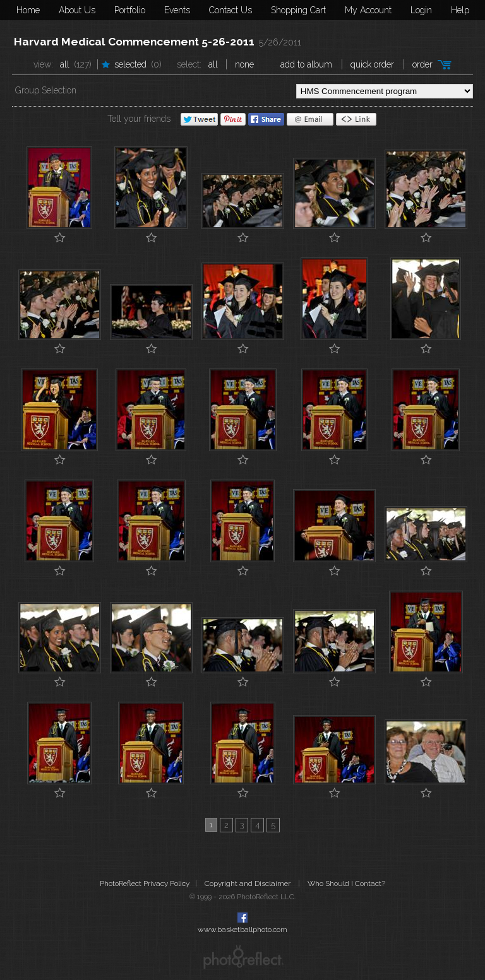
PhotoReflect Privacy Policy (145, 883)
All (65, 64)
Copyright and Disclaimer (248, 883)
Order (422, 64)
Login (421, 10)
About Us (77, 10)
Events (177, 10)
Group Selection (46, 90)
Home (28, 10)
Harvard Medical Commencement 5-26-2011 (134, 42)
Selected (130, 64)
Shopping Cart (298, 10)
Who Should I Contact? (346, 883)
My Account (368, 10)
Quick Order (372, 64)
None (244, 64)
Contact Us (231, 10)
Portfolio (130, 10)
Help (460, 10)
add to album (306, 64)
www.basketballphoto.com (242, 930)
